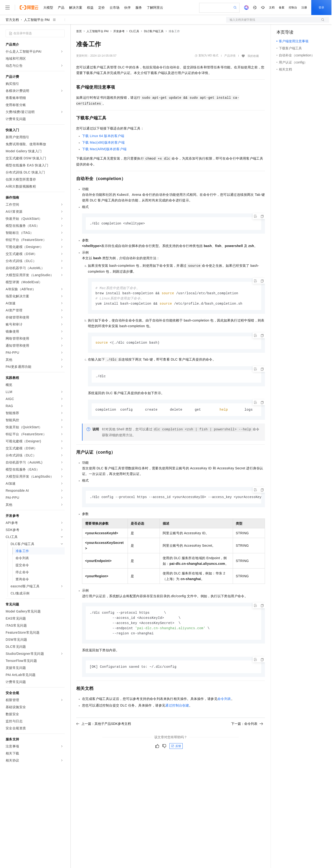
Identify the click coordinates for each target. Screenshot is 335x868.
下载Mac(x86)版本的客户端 (103, 142)
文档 (272, 8)
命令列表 (224, 702)
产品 (61, 8)
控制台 (293, 8)
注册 (304, 8)
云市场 (114, 8)
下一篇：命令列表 (247, 727)
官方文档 (12, 20)
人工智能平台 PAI (37, 20)
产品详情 (230, 56)
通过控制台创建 (177, 709)
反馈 (176, 750)
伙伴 (127, 8)
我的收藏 (253, 56)
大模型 (48, 8)
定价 (102, 8)
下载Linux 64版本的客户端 (103, 136)
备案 (282, 8)
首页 (79, 31)
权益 (90, 8)
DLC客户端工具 (154, 31)
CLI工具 (134, 31)
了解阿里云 (155, 8)
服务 (139, 8)
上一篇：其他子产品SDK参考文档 (104, 727)
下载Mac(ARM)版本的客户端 (104, 149)
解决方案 (76, 8)
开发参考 (119, 31)
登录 (321, 8)
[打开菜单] (8, 8)
